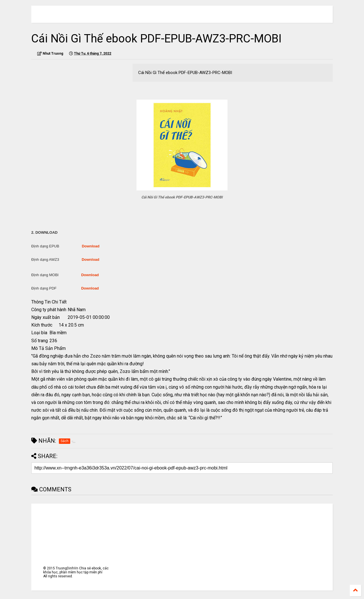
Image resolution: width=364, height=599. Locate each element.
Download (91, 246)
